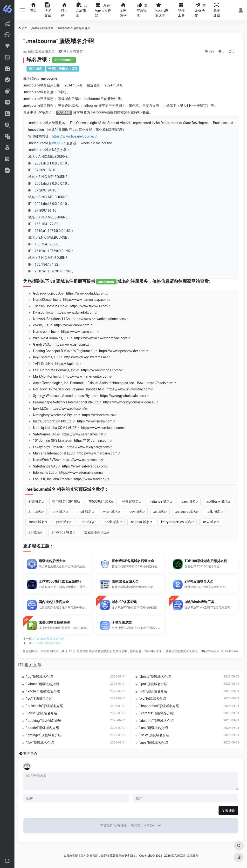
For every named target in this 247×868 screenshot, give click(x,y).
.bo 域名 (87, 522)
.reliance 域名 (160, 501)
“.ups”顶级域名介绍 (153, 743)
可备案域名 (130, 501)
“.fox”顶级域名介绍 (40, 743)
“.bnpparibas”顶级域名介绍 (159, 706)
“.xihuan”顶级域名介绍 (42, 684)
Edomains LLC (44, 473)
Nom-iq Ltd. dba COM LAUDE (55, 428)
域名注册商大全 (95, 532)
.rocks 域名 (36, 522)
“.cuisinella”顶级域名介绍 (44, 706)
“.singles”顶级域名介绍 (49, 639)
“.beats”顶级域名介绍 (155, 677)
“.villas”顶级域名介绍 (48, 643)
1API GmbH (42, 364)
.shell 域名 (111, 522)
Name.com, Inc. (45, 332)
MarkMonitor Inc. (46, 376)
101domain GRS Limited (51, 441)
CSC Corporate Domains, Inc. (55, 370)
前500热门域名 (100, 501)
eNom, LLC (41, 325)
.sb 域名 (34, 532)
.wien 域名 (110, 512)
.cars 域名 (188, 501)
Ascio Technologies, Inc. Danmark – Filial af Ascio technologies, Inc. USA (88, 383)
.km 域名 (35, 512)
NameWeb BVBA (46, 460)
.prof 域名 (63, 522)
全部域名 (35, 501)
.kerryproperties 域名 (176, 522)
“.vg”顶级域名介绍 (39, 698)
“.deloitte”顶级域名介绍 (156, 721)
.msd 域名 (84, 512)
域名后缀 (71, 99)
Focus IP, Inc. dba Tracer (51, 479)
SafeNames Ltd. (45, 434)
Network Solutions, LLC (50, 319)
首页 (25, 28)
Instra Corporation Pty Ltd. (53, 421)
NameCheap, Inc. (46, 300)
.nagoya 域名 (140, 522)
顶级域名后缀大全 (42, 28)
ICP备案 (43, 112)
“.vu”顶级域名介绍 (152, 698)
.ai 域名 (159, 512)
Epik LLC (40, 408)
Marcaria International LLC (53, 453)
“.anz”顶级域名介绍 (153, 728)
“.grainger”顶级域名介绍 (44, 735)
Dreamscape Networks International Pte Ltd (66, 402)
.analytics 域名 (62, 532)
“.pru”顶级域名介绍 (153, 684)
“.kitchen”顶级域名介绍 (43, 691)
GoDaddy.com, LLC (47, 293)
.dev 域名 (135, 512)
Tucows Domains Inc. (49, 306)
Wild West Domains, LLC (51, 338)
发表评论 (228, 810)
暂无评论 (30, 754)
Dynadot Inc (42, 312)
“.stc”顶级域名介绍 (153, 691)
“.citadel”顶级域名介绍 (42, 728)
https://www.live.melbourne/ (73, 136)
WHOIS (57, 143)
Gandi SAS (41, 344)
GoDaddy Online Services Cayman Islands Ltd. (68, 389)
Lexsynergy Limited (48, 447)
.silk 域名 (213, 512)
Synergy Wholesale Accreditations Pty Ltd (64, 396)
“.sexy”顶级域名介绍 (154, 735)
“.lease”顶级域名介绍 (41, 713)
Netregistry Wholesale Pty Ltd (55, 415)
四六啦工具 (57, 651)
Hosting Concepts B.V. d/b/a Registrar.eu (64, 351)
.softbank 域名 (217, 501)
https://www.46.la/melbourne (219, 651)
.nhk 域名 (59, 512)
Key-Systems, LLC (46, 357)
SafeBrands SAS (45, 466)
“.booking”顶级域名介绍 (43, 721)
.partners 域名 (185, 512)
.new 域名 (209, 522)
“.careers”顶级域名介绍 (156, 713)
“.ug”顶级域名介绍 (39, 677)
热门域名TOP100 (65, 501)
